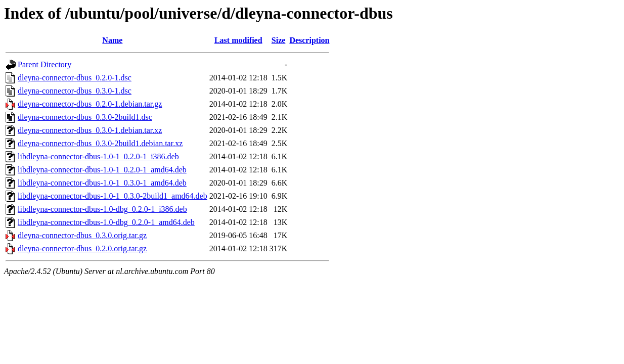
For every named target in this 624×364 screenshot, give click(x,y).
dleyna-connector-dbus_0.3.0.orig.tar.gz (82, 235)
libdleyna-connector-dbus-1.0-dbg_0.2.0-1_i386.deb (102, 209)
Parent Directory (44, 64)
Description (309, 40)
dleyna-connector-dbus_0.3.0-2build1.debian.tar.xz (100, 143)
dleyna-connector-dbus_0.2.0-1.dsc (75, 78)
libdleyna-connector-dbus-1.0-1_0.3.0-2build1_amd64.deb (113, 196)
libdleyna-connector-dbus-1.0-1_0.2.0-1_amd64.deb (102, 170)
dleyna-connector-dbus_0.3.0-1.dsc (75, 91)
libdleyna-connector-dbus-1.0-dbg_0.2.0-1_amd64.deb (106, 222)
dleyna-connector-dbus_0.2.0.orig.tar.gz (82, 248)
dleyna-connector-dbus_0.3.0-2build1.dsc (85, 117)
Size (279, 40)
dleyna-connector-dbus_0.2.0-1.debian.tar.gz (90, 104)
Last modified (238, 40)
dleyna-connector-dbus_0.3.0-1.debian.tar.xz (90, 130)
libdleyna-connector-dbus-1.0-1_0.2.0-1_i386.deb (98, 156)
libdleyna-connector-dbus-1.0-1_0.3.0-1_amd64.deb (102, 183)
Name (112, 40)
